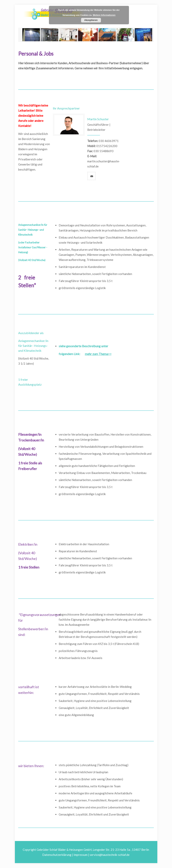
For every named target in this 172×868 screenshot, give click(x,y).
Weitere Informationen (104, 15)
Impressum (81, 855)
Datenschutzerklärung (57, 855)
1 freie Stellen (29, 567)
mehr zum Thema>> (98, 354)
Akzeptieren (91, 20)
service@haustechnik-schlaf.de (110, 855)
